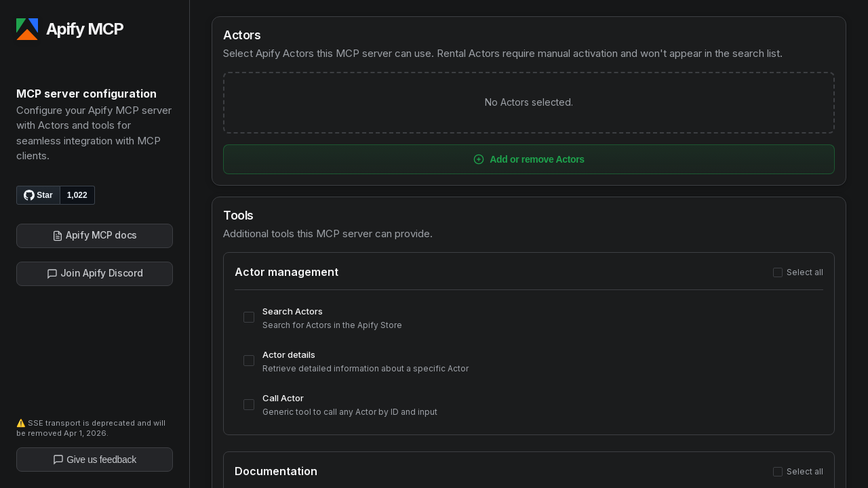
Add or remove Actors (529, 159)
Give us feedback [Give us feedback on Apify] (95, 460)
